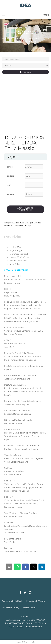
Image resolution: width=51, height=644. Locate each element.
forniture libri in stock (12, 601)
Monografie (30, 223)
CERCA (26, 72)
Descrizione (14, 237)
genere (10, 194)
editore (11, 176)
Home (6, 38)
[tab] (14, 237)
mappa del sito (30, 608)
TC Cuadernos (17, 226)
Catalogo (27, 226)
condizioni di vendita (36, 601)
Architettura (17, 38)
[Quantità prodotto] (26, 201)
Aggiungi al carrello (26, 209)
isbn (9, 185)
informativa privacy (11, 608)
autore (10, 167)
